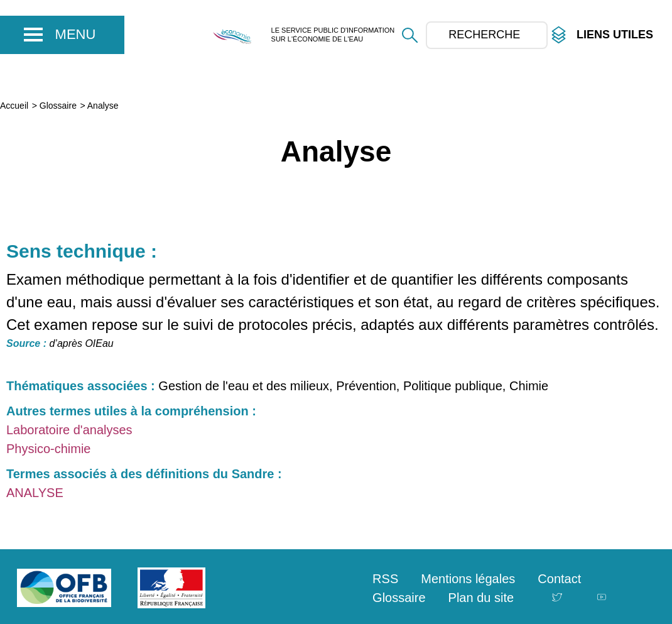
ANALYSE (35, 493)
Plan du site (481, 598)
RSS (385, 579)
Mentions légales (468, 579)
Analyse (103, 106)
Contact (559, 579)
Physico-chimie (48, 449)
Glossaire (58, 106)
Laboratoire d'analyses (69, 430)
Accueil (14, 106)
